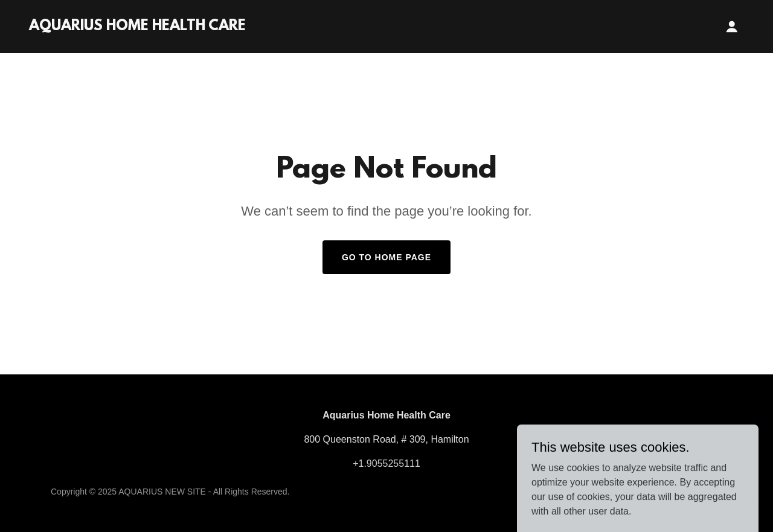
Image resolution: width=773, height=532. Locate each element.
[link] (137, 27)
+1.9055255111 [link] (386, 463)
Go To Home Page (386, 257)
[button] (732, 27)
